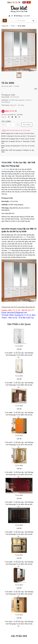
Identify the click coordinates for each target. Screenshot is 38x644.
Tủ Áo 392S (19, 585)
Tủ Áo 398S (19, 406)
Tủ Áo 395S (19, 495)
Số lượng (6, 122)
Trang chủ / (6, 26)
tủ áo (24, 237)
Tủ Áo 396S (19, 465)
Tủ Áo (13, 26)
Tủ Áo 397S (19, 436)
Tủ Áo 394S (19, 525)
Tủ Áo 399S (19, 376)
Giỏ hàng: (22, 16)
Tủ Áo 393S (19, 555)
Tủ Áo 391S (19, 615)
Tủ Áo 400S (19, 346)
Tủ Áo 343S (5, 169)
